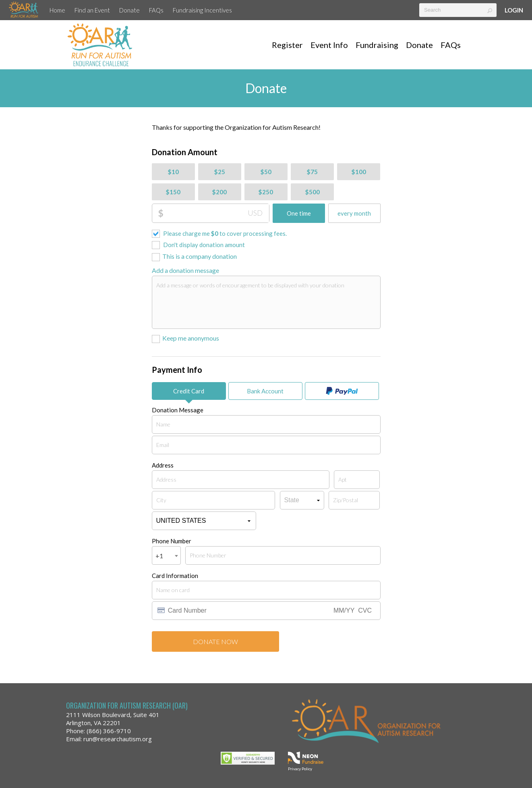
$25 (220, 172)
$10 (173, 172)
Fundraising (377, 45)
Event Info (329, 45)
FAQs (156, 10)
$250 (266, 192)
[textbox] (458, 10)
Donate (129, 10)
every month (354, 213)
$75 (312, 172)
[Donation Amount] (216, 213)
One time (299, 213)
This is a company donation (200, 256)
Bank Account (265, 391)
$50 (266, 172)
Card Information (175, 576)
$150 (173, 192)
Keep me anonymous (191, 338)
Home (57, 10)
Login (514, 10)
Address (163, 465)
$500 (313, 192)
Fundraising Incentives (202, 10)
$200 (219, 192)
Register (287, 45)
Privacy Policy (300, 769)
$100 (359, 172)
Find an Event (92, 10)
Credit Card (189, 391)
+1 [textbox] (159, 556)
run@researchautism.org (118, 739)
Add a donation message (185, 270)
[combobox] (166, 555)
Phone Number (172, 541)
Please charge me (225, 233)
